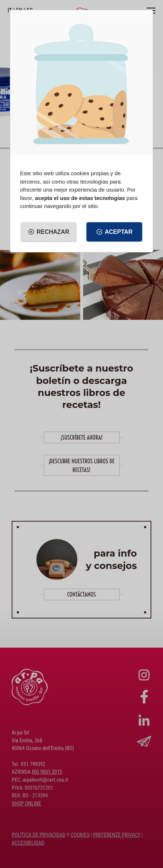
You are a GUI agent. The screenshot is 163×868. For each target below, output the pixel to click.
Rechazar (49, 232)
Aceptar (115, 232)
